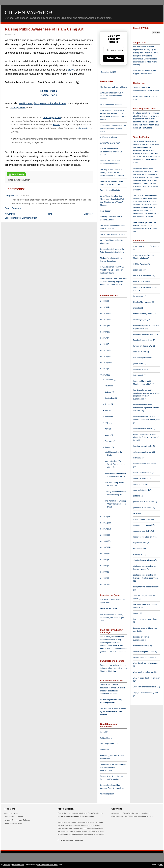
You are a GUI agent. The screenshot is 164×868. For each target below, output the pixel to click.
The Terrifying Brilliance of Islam (113, 87)
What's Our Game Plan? (110, 143)
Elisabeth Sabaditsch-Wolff (145, 334)
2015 (105, 362)
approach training (141, 281)
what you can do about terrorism (147, 678)
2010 (105, 529)
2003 (105, 572)
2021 (105, 326)
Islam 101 (104, 732)
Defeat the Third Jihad (13, 823)
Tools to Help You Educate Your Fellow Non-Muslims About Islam (113, 128)
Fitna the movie (140, 352)
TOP (161, 865)
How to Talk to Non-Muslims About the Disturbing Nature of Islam (146, 437)
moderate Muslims (141, 478)
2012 (105, 517)
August (108, 404)
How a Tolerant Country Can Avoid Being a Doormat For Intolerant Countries (112, 270)
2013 (105, 375)
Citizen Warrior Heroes (13, 817)
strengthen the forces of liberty (146, 587)
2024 (105, 307)
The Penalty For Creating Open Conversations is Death (116, 504)
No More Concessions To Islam (17, 820)
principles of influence (142, 508)
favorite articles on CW (143, 346)
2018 (105, 344)
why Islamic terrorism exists (145, 687)
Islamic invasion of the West (145, 464)
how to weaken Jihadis (143, 446)
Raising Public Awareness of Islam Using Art (44, 29)
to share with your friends (144, 652)
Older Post (88, 214)
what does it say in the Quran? (146, 663)
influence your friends (142, 452)
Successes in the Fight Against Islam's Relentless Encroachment (113, 767)
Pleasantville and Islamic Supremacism (77, 816)
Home (49, 214)
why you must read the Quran (145, 693)
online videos (139, 484)
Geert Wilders (139, 369)
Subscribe (114, 58)
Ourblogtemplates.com (47, 865)
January (108, 447)
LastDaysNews (18, 108)
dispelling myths (140, 320)
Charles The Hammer (142, 302)
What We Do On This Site (111, 105)
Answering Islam (107, 794)
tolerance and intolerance (144, 657)
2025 (105, 301)
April (107, 429)
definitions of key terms (143, 314)
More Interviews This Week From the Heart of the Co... (115, 464)
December (109, 380)
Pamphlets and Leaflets (110, 190)
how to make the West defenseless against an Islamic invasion (146, 408)
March (108, 435)
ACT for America (140, 264)
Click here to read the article (70, 840)
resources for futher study (144, 537)
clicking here (138, 53)
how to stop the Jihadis (143, 428)
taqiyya (137, 189)
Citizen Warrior (29, 13)
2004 (105, 566)
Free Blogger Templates (14, 865)
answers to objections (142, 276)
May (107, 423)
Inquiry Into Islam (11, 813)
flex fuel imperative (141, 358)
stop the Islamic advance (144, 560)
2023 (105, 313)
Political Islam (106, 738)
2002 (105, 578)
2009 (105, 535)
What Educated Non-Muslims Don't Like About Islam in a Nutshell (112, 96)
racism (136, 513)
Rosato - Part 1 (49, 91)
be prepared (138, 296)
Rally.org (150, 50)
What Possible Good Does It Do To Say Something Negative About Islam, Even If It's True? (113, 282)
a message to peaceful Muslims (146, 246)
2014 (105, 369)
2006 (105, 553)
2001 (105, 584)
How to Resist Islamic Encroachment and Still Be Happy (111, 152)
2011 (105, 523)
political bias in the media (144, 502)
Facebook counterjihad (143, 340)
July (107, 410)
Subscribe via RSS (108, 72)
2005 (105, 560)
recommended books (142, 525)
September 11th (140, 543)
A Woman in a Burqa (109, 137)
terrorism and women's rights (145, 619)
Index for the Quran (109, 609)
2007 (105, 547)
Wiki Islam (104, 750)
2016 (105, 356)
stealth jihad (138, 554)
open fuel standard (141, 490)
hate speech (139, 375)
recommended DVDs (142, 531)
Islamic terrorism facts (143, 473)
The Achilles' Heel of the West (113, 234)
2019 (105, 338)
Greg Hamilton (12, 195)
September (110, 398)
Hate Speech (106, 211)
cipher (71, 70)
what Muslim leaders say (144, 672)
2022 (105, 319)
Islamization (83, 128)
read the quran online (142, 519)
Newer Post (10, 214)
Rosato (57, 125)
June (107, 417)
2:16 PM (25, 195)
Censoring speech (52, 118)
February (109, 441)
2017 (105, 350)
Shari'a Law (138, 549)
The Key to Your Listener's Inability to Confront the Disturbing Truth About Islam (112, 173)
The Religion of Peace (109, 744)
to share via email (141, 646)
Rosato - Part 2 (49, 95)
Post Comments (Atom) (28, 218)
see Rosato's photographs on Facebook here (42, 103)
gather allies (138, 363)
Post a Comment (13, 208)
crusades (137, 308)
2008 (105, 541)
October (108, 392)
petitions (137, 496)
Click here (112, 671)
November (109, 386)
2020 (105, 332)
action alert (138, 270)
